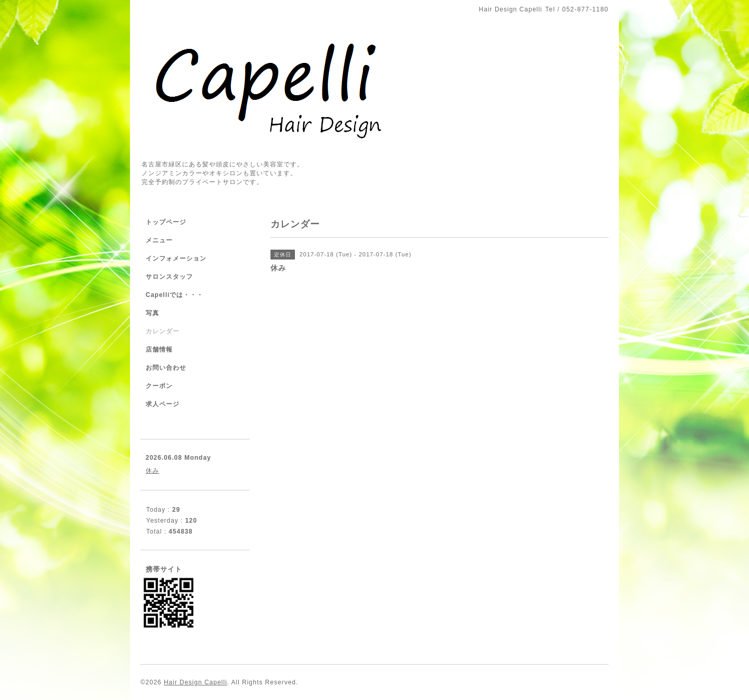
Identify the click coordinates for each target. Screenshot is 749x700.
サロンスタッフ (169, 277)
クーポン (159, 386)
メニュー (159, 240)
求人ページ (163, 404)
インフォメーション (176, 258)
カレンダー (163, 331)
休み (152, 471)
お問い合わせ (166, 368)
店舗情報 (159, 349)
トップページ (166, 222)
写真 (152, 313)
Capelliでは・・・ (175, 295)
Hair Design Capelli (196, 682)
